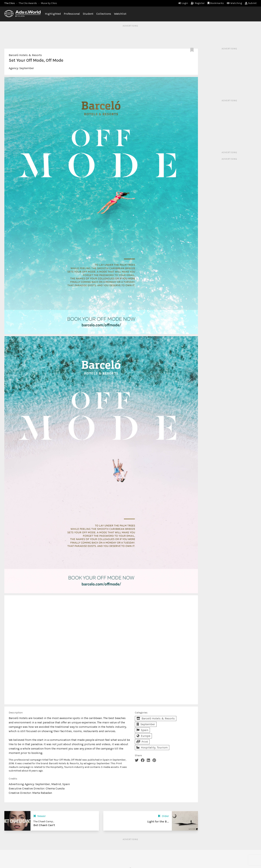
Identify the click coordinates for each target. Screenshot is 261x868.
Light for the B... (158, 821)
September (27, 68)
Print (142, 742)
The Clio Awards (28, 3)
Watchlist (120, 14)
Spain (142, 730)
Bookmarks (216, 3)
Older (163, 816)
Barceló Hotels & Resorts (25, 55)
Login (183, 3)
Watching (234, 3)
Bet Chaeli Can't (44, 825)
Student (88, 14)
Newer (40, 816)
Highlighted (53, 14)
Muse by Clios (49, 3)
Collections (104, 14)
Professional (72, 14)
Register (198, 3)
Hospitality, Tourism (152, 747)
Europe (143, 736)
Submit (251, 3)
